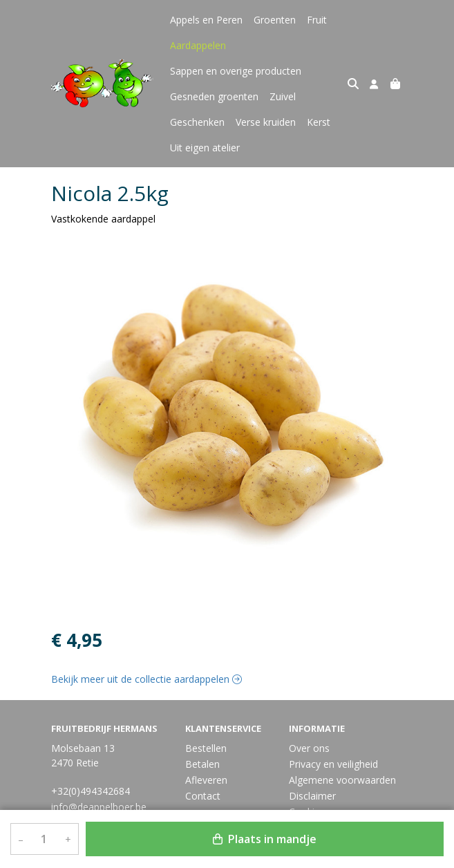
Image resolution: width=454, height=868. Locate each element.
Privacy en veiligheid (333, 764)
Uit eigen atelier (205, 148)
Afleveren (206, 780)
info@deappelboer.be (99, 807)
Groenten (275, 20)
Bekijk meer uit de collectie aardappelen (146, 679)
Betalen (202, 764)
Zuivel (283, 96)
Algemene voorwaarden (342, 780)
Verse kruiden (266, 122)
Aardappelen (198, 45)
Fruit (317, 20)
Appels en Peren (206, 20)
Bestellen (206, 748)
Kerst (319, 122)
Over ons (309, 748)
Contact (203, 796)
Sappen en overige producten (236, 71)
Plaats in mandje (265, 839)
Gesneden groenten (214, 96)
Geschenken (197, 122)
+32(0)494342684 (91, 791)
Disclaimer (312, 796)
